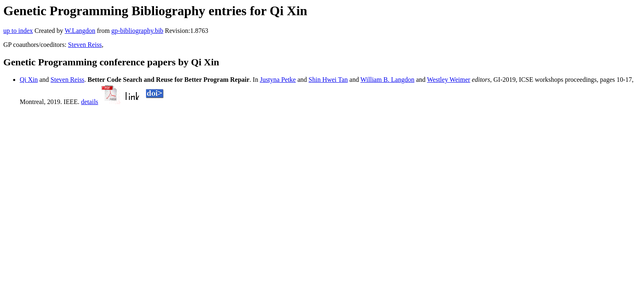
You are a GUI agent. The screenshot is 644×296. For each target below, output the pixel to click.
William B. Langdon (388, 80)
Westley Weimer (449, 80)
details (90, 102)
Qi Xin (29, 80)
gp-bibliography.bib (137, 31)
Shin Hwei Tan (328, 80)
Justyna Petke (278, 80)
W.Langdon (80, 31)
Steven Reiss (85, 45)
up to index (18, 31)
